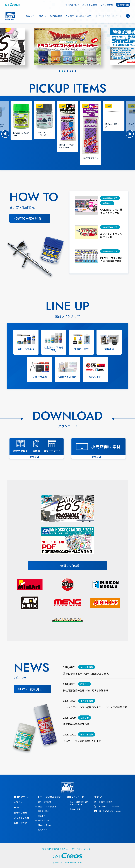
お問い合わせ (107, 5)
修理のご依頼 (56, 16)
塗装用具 (42, 816)
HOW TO (42, 16)
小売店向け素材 (76, 809)
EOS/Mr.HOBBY (106, 802)
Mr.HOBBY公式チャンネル (110, 811)
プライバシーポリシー (82, 849)
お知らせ (30, 16)
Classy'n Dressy (45, 825)
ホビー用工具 (44, 820)
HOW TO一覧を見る (27, 218)
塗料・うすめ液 (44, 802)
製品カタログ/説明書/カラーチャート (79, 803)
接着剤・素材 (44, 811)
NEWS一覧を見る (30, 689)
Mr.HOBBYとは (72, 5)
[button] (5, 134)
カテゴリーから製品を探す (48, 797)
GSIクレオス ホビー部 (109, 807)
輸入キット (43, 830)
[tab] (60, 71)
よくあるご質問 (90, 5)
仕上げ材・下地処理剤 (47, 807)
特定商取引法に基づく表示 (55, 849)
